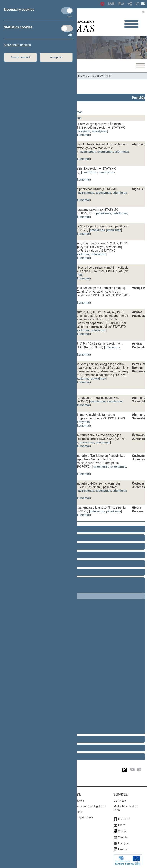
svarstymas (82, 131)
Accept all (56, 57)
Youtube (123, 837)
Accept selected (20, 57)
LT (137, 4)
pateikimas (104, 213)
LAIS (111, 4)
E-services (120, 801)
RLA (121, 4)
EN (143, 4)
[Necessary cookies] (67, 11)
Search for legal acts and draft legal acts (82, 806)
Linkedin (123, 849)
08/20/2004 (104, 76)
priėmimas (122, 152)
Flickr (121, 825)
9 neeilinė (89, 76)
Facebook (124, 819)
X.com (122, 831)
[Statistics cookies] (67, 28)
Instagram (124, 843)
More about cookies (17, 45)
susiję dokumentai (77, 135)
